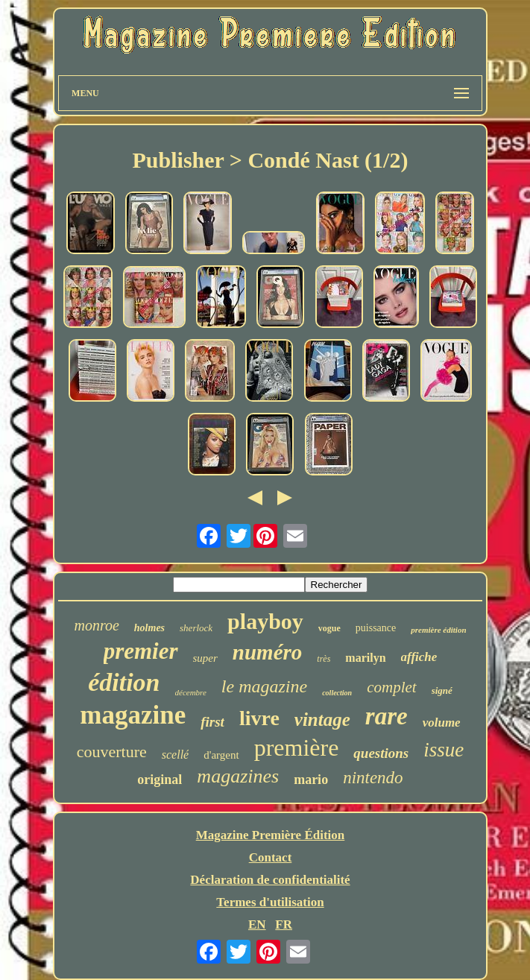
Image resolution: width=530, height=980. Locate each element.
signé (442, 690)
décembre (191, 692)
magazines (238, 776)
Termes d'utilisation (270, 902)
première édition (438, 630)
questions (381, 753)
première (297, 747)
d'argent (221, 755)
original (160, 780)
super (205, 658)
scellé (175, 755)
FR (284, 924)
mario (311, 780)
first (212, 722)
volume (442, 723)
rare (387, 716)
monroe (96, 625)
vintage (322, 720)
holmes (149, 628)
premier (141, 651)
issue (444, 750)
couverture (112, 752)
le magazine (264, 686)
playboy (265, 621)
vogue (329, 628)
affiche (419, 657)
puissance (376, 628)
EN (257, 924)
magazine (133, 715)
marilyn (365, 658)
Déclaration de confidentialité (270, 880)
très (324, 659)
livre (259, 718)
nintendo (373, 778)
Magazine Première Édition (271, 835)
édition (124, 682)
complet (391, 687)
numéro (267, 652)
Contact (271, 857)
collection (337, 693)
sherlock (196, 628)
